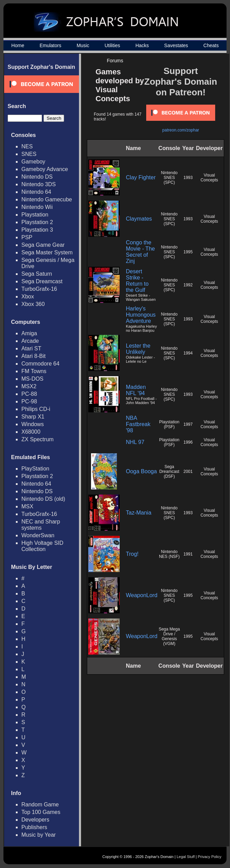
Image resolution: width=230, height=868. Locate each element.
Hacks (142, 45)
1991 (188, 554)
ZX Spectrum (37, 439)
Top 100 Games (41, 812)
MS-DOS (32, 379)
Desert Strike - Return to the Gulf (137, 281)
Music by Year (39, 835)
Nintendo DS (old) (43, 499)
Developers (35, 820)
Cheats (211, 45)
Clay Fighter (141, 177)
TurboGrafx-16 (39, 289)
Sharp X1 (33, 417)
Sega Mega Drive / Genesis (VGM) (169, 636)
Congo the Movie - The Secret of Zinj (140, 252)
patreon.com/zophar (181, 130)
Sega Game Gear (43, 245)
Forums (115, 61)
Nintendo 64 (36, 192)
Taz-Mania (139, 513)
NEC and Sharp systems (41, 525)
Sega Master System (47, 252)
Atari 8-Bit (33, 356)
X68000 (31, 432)
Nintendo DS (37, 177)
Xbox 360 (33, 304)
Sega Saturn (37, 274)
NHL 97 (135, 442)
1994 (188, 353)
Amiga (29, 333)
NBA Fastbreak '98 (138, 424)
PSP (27, 237)
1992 (188, 285)
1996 (188, 442)
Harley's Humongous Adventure (141, 315)
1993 (188, 178)
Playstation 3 (37, 230)
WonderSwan (38, 535)
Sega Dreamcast (42, 281)
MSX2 (29, 386)
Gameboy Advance (45, 169)
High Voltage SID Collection (42, 546)
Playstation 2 (37, 222)
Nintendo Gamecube (47, 199)
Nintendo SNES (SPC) (169, 178)
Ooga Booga (141, 471)
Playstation (35, 215)
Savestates (176, 45)
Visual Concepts (209, 178)
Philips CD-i (36, 409)
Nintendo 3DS (39, 184)
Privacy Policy (210, 857)
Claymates (139, 219)
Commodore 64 (40, 364)
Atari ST (31, 348)
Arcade (30, 341)
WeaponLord (142, 595)
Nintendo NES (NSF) (169, 554)
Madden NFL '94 (136, 390)
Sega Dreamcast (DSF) (169, 472)
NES (27, 146)
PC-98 (29, 401)
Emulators (51, 45)
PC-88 (29, 394)
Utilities (112, 45)
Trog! (132, 554)
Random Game (40, 805)
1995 (188, 252)
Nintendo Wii (37, 207)
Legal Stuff (186, 857)
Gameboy (33, 162)
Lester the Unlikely (138, 349)
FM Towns (34, 371)
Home (18, 45)
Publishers (34, 827)
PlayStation (35, 469)
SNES (29, 154)
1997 (188, 424)
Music (83, 45)
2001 (188, 472)
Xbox (28, 297)
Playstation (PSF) (169, 424)
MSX (27, 506)
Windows (33, 424)
